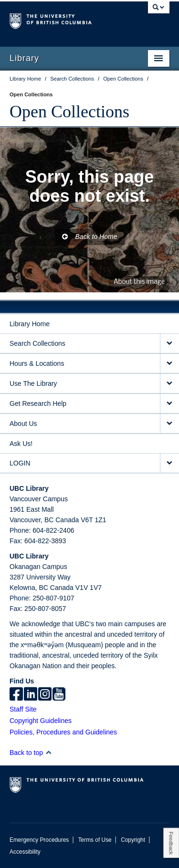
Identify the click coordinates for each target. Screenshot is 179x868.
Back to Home (90, 237)
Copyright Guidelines (41, 721)
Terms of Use (95, 840)
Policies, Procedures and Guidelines (63, 732)
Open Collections (69, 112)
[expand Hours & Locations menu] (169, 364)
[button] (48, 752)
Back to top (31, 753)
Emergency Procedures (39, 840)
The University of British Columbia (66, 20)
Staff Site (23, 709)
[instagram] (45, 695)
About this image (139, 282)
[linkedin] (31, 695)
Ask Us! (21, 444)
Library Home (30, 324)
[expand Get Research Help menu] (169, 404)
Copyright (133, 840)
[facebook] (16, 695)
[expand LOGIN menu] (169, 463)
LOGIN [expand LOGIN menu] (20, 463)
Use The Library (33, 383)
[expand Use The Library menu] (169, 384)
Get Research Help (38, 403)
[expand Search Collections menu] (169, 344)
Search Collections (37, 343)
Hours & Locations (37, 363)
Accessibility (25, 852)
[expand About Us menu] (169, 424)
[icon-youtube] (59, 695)
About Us (23, 424)
